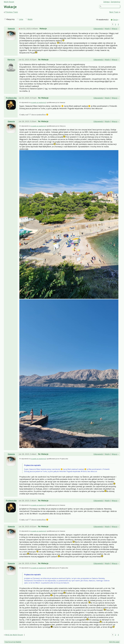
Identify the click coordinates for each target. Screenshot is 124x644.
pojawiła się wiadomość (39, 102)
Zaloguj (107, 2)
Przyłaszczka (11, 98)
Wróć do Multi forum (14, 635)
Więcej (114, 29)
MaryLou (11, 59)
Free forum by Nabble (13, 642)
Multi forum (9, 2)
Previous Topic (12, 12)
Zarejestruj (115, 2)
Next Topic (114, 12)
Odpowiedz (98, 29)
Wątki (30, 19)
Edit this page (114, 642)
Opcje (115, 20)
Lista (21, 19)
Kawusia (11, 29)
